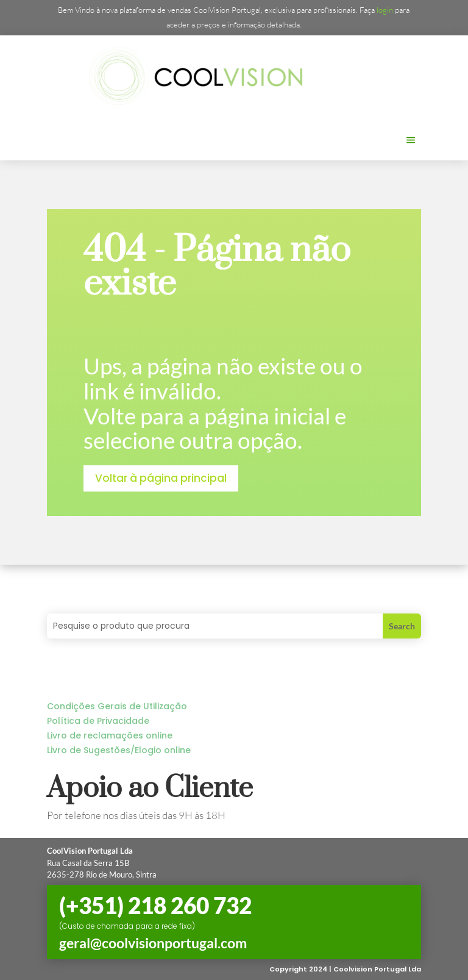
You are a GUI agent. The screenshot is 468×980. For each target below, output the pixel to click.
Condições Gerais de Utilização (117, 706)
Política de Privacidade (98, 721)
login (385, 10)
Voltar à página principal (161, 478)
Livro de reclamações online (110, 735)
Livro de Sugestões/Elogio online (119, 750)
